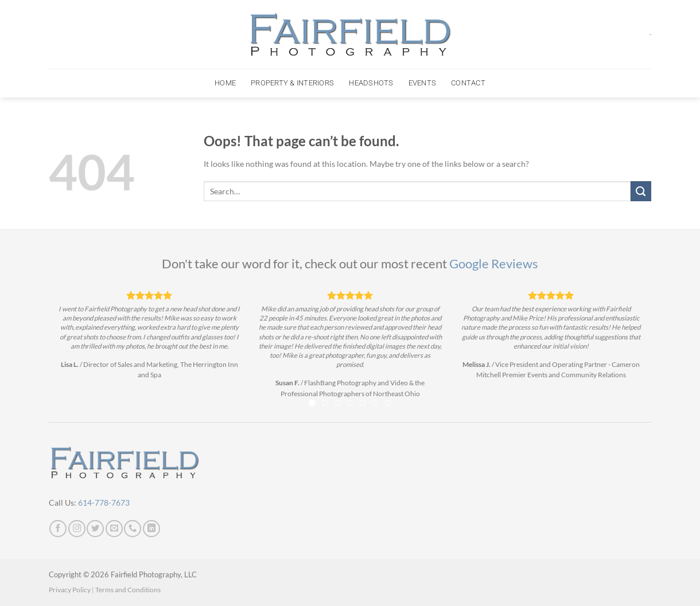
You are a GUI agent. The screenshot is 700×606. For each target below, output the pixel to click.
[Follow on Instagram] (77, 529)
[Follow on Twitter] (95, 529)
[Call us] (133, 529)
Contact (468, 83)
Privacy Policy (70, 589)
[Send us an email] (114, 529)
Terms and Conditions (128, 589)
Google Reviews (494, 264)
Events (423, 83)
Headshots (371, 83)
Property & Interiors (292, 83)
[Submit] (641, 191)
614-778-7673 (104, 503)
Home (225, 83)
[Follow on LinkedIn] (151, 529)
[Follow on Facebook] (58, 529)
